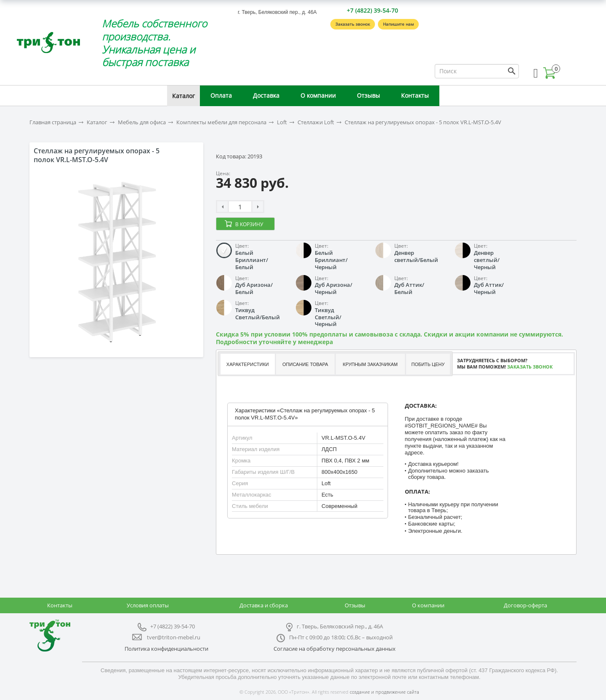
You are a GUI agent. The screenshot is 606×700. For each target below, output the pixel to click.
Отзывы (368, 95)
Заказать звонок (353, 24)
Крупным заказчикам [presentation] (370, 364)
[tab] (247, 364)
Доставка (266, 95)
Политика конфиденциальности (166, 649)
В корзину (249, 224)
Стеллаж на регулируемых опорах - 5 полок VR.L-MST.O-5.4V (423, 122)
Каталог (183, 96)
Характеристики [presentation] (248, 364)
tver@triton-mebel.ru (174, 637)
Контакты (415, 95)
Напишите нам (398, 24)
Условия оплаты (148, 605)
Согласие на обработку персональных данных (335, 649)
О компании (318, 95)
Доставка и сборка (264, 605)
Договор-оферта (525, 605)
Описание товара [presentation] (305, 364)
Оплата (221, 95)
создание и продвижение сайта (384, 692)
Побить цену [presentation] (428, 364)
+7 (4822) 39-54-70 (372, 10)
